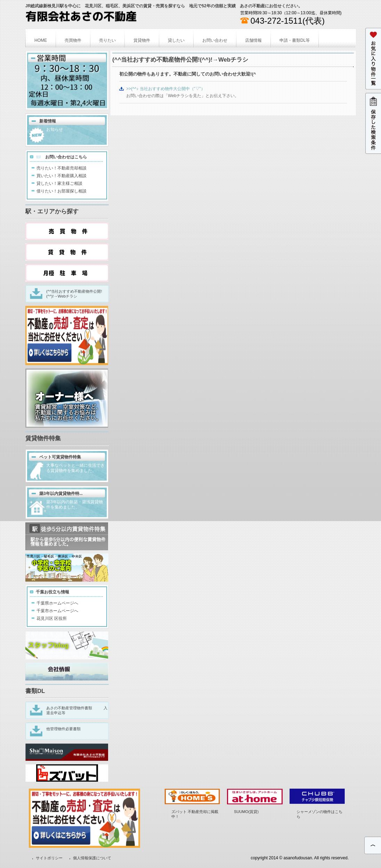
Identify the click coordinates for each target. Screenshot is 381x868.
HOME (41, 40)
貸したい (176, 40)
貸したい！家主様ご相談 (59, 183)
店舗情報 (253, 40)
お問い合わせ (215, 40)
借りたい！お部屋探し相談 (62, 191)
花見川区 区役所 (52, 618)
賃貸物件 (142, 40)
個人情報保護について (92, 858)
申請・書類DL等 (295, 40)
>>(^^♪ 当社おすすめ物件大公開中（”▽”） (166, 89)
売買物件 (73, 40)
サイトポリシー (49, 858)
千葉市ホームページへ (57, 611)
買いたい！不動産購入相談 (62, 176)
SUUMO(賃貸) (246, 812)
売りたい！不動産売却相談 (62, 168)
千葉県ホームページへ (57, 603)
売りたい (107, 40)
